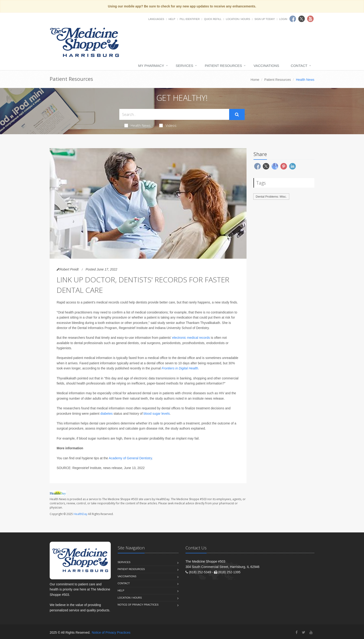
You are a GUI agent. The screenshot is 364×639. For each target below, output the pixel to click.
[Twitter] (304, 632)
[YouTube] (311, 632)
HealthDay (80, 514)
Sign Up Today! (265, 19)
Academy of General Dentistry (130, 458)
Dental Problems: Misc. (271, 197)
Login (283, 19)
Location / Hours (238, 19)
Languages (156, 19)
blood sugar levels (157, 414)
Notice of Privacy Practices (138, 605)
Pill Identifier (190, 19)
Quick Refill (213, 19)
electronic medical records (191, 338)
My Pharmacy (151, 66)
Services (185, 66)
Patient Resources (223, 66)
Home (255, 80)
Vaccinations (266, 66)
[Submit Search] (237, 114)
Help (172, 19)
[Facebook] (297, 632)
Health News (138, 125)
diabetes (106, 414)
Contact (299, 66)
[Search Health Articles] (174, 114)
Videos (168, 125)
